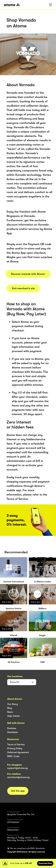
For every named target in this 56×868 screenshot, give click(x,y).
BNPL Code (13, 756)
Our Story (12, 704)
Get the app (18, 791)
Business (12, 728)
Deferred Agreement (18, 752)
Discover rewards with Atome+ (28, 274)
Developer (13, 732)
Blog (10, 708)
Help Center (14, 716)
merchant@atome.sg (18, 777)
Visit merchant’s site (23, 288)
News (10, 712)
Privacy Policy (15, 748)
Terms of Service (16, 744)
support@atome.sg (17, 768)
